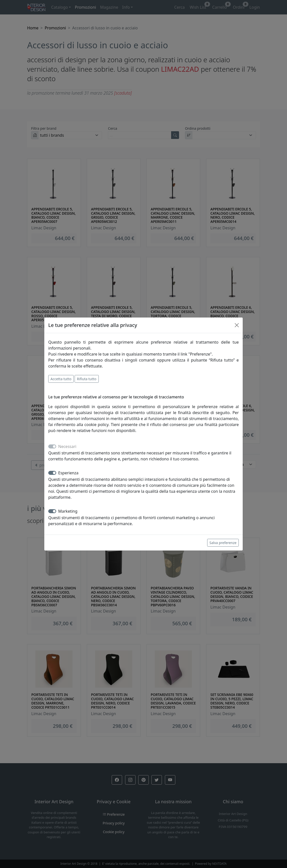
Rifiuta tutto (87, 379)
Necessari (67, 446)
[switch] (52, 473)
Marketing (68, 511)
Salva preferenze (223, 543)
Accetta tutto (61, 379)
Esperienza (68, 473)
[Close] (237, 325)
